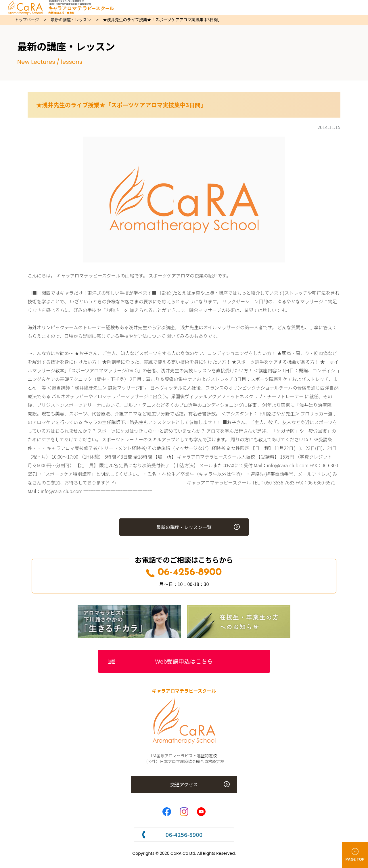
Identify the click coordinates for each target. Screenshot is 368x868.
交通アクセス (184, 784)
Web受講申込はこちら (184, 661)
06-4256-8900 (184, 573)
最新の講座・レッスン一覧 (184, 527)
